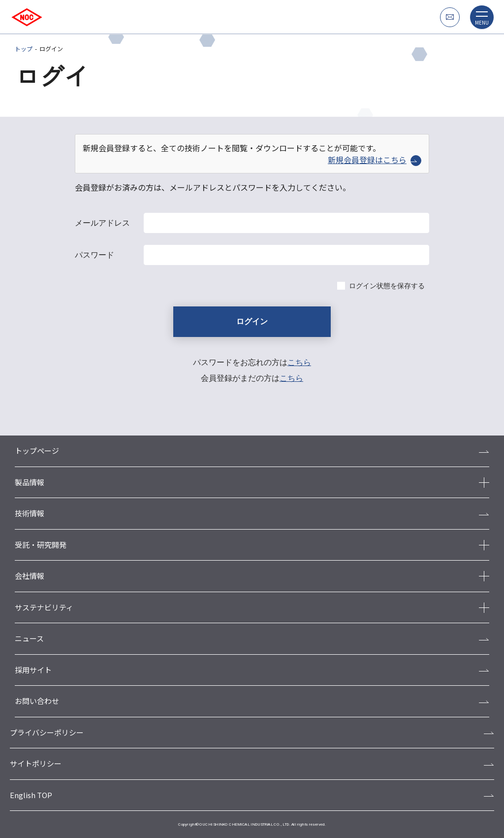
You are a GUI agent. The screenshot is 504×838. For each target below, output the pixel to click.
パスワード (94, 255)
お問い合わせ (37, 701)
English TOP (31, 795)
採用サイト (33, 670)
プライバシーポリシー (47, 732)
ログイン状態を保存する (387, 286)
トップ (24, 49)
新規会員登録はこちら (375, 160)
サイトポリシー (36, 763)
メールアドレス (102, 223)
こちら (299, 362)
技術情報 (30, 513)
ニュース (29, 638)
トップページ (37, 451)
